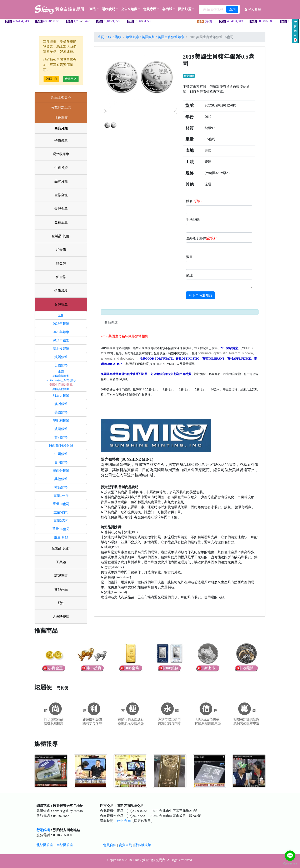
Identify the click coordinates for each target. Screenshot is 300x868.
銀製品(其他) (61, 548)
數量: (190, 257)
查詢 (232, 9)
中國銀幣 (61, 454)
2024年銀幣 (61, 340)
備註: (190, 275)
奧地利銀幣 (61, 421)
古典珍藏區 (61, 617)
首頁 (101, 37)
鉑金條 (61, 250)
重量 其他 (61, 537)
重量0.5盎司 (61, 529)
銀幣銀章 (61, 304)
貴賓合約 (125, 845)
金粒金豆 (61, 222)
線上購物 (115, 37)
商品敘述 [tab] (111, 322)
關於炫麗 (185, 9)
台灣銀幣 (61, 462)
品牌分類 (61, 181)
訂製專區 (61, 576)
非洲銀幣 (61, 437)
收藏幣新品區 (61, 108)
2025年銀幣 (61, 332)
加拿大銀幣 (61, 396)
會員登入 (71, 79)
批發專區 (61, 118)
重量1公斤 (61, 496)
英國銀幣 (61, 412)
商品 (94, 9)
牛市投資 (61, 168)
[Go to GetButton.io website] (290, 864)
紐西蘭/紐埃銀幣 (61, 446)
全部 (61, 315)
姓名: (194, 201)
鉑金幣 (61, 263)
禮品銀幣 (61, 487)
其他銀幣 (61, 479)
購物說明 (109, 9)
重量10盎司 (61, 504)
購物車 (295, 31)
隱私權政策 (143, 845)
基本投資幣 (61, 349)
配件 (61, 603)
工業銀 (61, 562)
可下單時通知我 (200, 295)
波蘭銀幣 (61, 429)
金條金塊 (61, 195)
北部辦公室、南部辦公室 (55, 845)
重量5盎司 (61, 512)
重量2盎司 (61, 521)
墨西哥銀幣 (61, 471)
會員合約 (110, 845)
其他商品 (61, 589)
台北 (120, 821)
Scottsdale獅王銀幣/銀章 (61, 380)
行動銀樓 (43, 830)
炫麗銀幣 (61, 357)
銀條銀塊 (61, 291)
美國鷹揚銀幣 (61, 376)
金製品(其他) (61, 236)
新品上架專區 (61, 97)
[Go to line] (290, 856)
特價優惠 (61, 140)
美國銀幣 (61, 365)
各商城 (167, 9)
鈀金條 (61, 277)
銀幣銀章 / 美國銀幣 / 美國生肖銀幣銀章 (155, 37)
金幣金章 (61, 209)
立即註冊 (51, 79)
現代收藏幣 (61, 154)
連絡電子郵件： (202, 238)
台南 (127, 821)
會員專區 (150, 9)
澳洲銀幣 (61, 404)
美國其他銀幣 (61, 389)
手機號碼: (193, 220)
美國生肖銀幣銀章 (61, 385)
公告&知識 (129, 9)
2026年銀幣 (61, 324)
